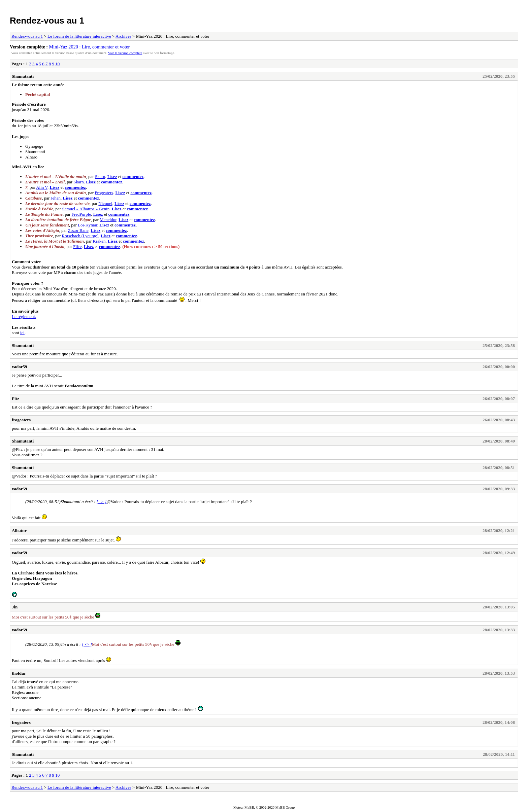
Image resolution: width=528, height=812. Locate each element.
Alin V (42, 187)
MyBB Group (285, 807)
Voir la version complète (125, 53)
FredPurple (81, 214)
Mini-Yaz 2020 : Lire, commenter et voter (90, 47)
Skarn (100, 176)
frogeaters (21, 420)
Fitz (15, 399)
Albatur (19, 531)
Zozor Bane (78, 230)
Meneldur (108, 220)
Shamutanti (23, 76)
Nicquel (105, 203)
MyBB (249, 807)
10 (57, 64)
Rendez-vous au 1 (47, 21)
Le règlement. (24, 316)
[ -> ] (102, 502)
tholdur (19, 673)
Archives (123, 36)
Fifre (77, 246)
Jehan (56, 198)
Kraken (99, 241)
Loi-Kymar (88, 225)
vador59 (20, 367)
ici (22, 333)
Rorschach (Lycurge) (80, 236)
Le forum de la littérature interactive (79, 36)
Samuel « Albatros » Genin (86, 209)
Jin (15, 607)
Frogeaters (104, 193)
